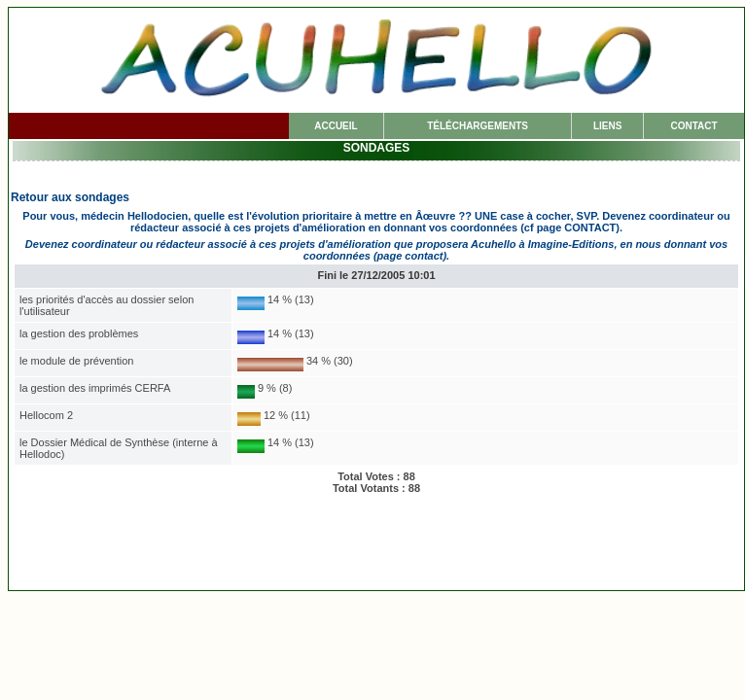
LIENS (607, 126)
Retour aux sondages (70, 197)
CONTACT (693, 126)
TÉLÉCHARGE (478, 126)
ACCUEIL (336, 126)
